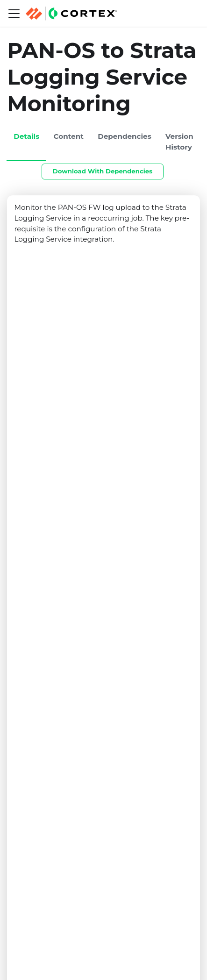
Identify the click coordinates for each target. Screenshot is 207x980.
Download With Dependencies (103, 171)
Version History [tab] (179, 142)
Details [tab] (26, 136)
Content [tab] (69, 136)
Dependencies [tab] (125, 136)
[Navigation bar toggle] (14, 14)
